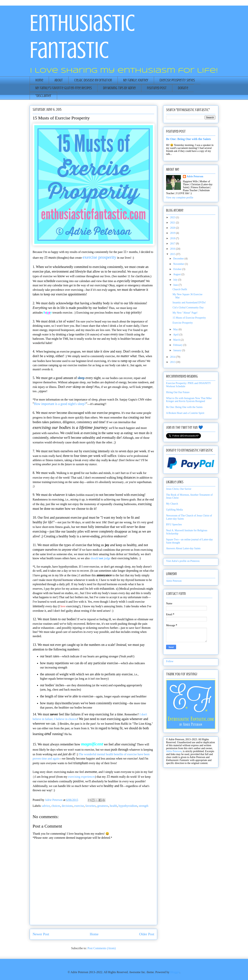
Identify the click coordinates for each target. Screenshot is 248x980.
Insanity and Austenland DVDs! (189, 303)
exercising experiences (82, 777)
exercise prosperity (100, 257)
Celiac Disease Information (93, 80)
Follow (170, 661)
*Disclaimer (43, 96)
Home (39, 80)
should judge (100, 558)
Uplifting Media (175, 510)
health (113, 806)
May (176, 329)
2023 (173, 217)
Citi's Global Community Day (188, 308)
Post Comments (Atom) (102, 948)
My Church (172, 504)
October (178, 269)
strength (144, 806)
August (177, 274)
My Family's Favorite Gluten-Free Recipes (64, 88)
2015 (173, 254)
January (177, 350)
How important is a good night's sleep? (60, 404)
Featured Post (157, 88)
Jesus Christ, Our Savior (179, 489)
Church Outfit (180, 289)
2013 (173, 362)
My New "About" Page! (185, 313)
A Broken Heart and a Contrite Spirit (185, 413)
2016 (173, 249)
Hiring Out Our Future (178, 392)
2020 (173, 228)
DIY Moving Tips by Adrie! (119, 88)
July (176, 280)
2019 (173, 233)
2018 (173, 238)
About (59, 80)
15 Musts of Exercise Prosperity (189, 318)
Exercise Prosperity (183, 323)
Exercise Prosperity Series (177, 80)
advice (46, 806)
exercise (79, 806)
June (176, 285)
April (176, 335)
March (177, 340)
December (179, 259)
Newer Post (41, 934)
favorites (91, 806)
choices (56, 806)
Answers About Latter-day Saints (183, 548)
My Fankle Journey (136, 80)
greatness (103, 806)
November (179, 264)
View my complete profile (180, 198)
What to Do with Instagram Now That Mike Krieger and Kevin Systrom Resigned (189, 400)
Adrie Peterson (195, 176)
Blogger (175, 972)
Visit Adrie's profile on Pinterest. (183, 561)
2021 (173, 223)
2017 (173, 244)
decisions (67, 806)
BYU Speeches (174, 524)
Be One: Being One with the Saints (189, 139)
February (178, 345)
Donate (183, 88)
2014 (173, 357)
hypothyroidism (128, 806)
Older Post (147, 934)
